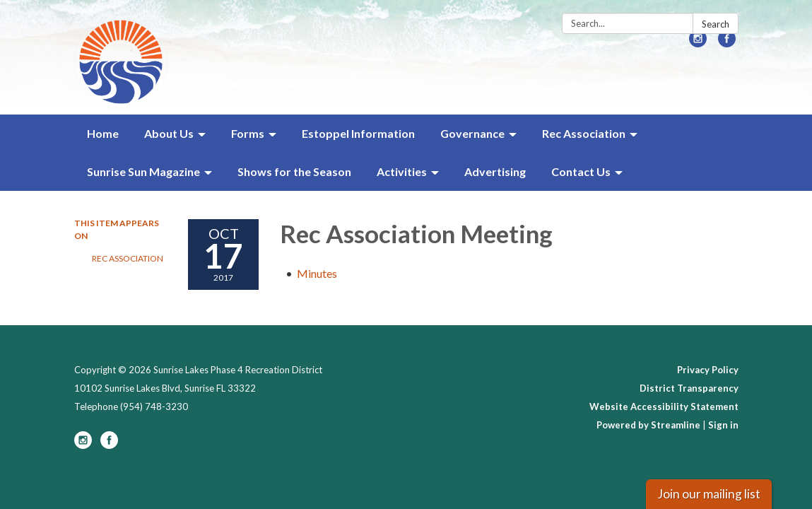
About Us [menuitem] (169, 133)
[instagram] (698, 43)
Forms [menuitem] (248, 133)
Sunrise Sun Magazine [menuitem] (143, 171)
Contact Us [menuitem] (581, 171)
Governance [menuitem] (472, 133)
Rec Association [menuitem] (584, 133)
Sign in (723, 425)
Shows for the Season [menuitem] (294, 171)
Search (716, 24)
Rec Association (128, 258)
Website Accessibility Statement (664, 406)
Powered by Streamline (648, 425)
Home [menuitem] (103, 133)
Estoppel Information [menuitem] (358, 133)
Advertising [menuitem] (495, 171)
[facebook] (727, 43)
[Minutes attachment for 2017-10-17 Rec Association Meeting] (317, 273)
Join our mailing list (709, 494)
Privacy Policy (708, 370)
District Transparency (689, 388)
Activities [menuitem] (402, 171)
